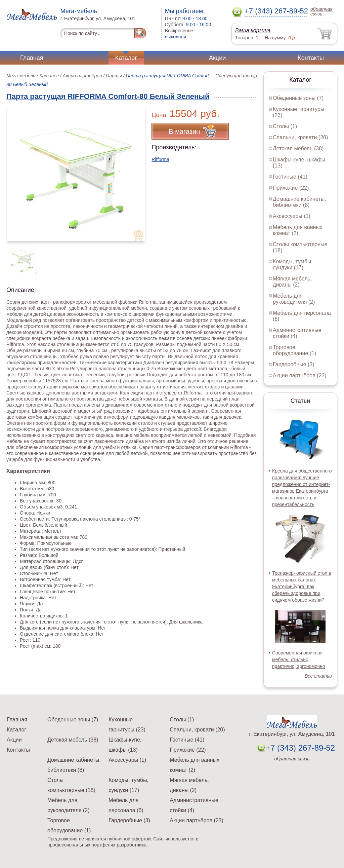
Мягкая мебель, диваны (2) (292, 282)
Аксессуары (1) (292, 216)
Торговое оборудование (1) (294, 350)
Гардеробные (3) (294, 364)
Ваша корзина (253, 30)
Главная (32, 58)
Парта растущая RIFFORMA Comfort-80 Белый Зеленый (108, 96)
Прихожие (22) (291, 188)
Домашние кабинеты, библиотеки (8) (299, 202)
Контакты (311, 58)
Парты (114, 76)
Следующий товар (236, 76)
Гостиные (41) (290, 177)
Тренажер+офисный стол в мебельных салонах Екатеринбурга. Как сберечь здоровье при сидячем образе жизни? (302, 587)
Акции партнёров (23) (300, 375)
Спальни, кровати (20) (300, 137)
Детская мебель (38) (298, 148)
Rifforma (160, 159)
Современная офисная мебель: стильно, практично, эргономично (299, 659)
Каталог (126, 58)
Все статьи (318, 676)
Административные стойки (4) (297, 333)
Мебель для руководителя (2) (294, 299)
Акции (217, 58)
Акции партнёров (82, 76)
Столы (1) (285, 126)
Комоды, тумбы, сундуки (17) (293, 265)
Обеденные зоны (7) (298, 98)
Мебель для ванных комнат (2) (298, 230)
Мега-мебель (21, 76)
